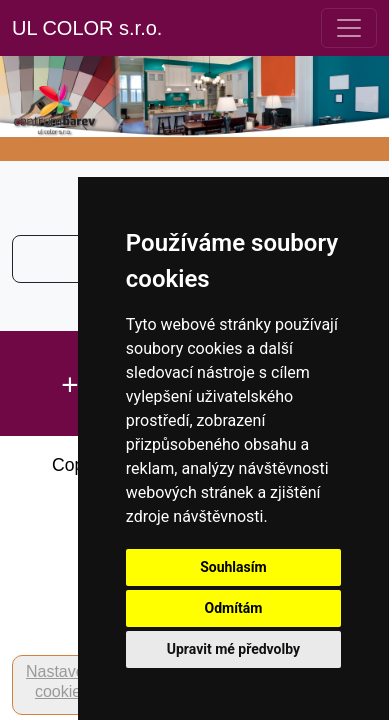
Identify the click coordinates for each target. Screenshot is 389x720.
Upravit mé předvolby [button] (233, 649)
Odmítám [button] (233, 608)
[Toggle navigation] (349, 28)
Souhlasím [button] (233, 567)
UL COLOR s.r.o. (87, 28)
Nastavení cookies (62, 681)
